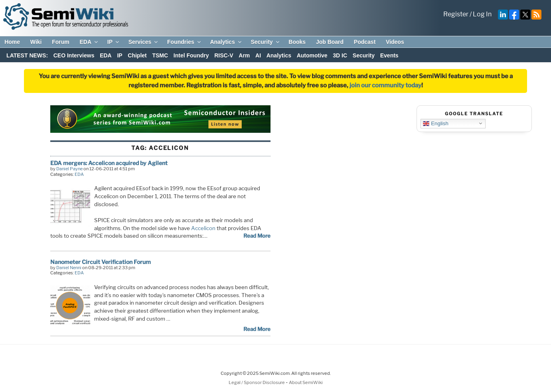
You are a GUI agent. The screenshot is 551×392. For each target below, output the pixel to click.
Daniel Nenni (69, 268)
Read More (257, 236)
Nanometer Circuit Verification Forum (101, 262)
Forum (61, 42)
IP (114, 42)
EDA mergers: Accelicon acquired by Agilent (109, 163)
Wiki (36, 42)
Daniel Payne (69, 169)
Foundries (185, 42)
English (435, 123)
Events (389, 55)
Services (144, 42)
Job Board (330, 42)
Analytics (226, 42)
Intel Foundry (191, 55)
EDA (89, 42)
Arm (244, 55)
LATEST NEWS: (27, 55)
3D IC (340, 55)
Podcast (365, 42)
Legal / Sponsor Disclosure (257, 382)
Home (12, 42)
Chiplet (137, 55)
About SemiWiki (306, 382)
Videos (395, 42)
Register (456, 14)
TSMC (160, 55)
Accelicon (203, 228)
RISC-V (224, 55)
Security (265, 42)
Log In (482, 14)
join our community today (385, 85)
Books (297, 42)
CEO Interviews (74, 55)
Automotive (312, 55)
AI (258, 55)
